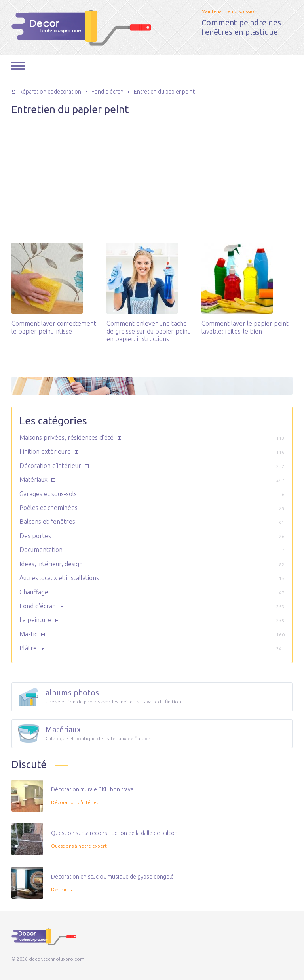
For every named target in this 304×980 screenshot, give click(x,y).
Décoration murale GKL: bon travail (93, 789)
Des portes (35, 536)
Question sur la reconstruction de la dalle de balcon (114, 833)
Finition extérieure (45, 451)
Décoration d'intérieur (50, 466)
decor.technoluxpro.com (55, 26)
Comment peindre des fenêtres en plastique (241, 27)
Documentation (41, 550)
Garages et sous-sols (48, 494)
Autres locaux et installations (59, 578)
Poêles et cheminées (48, 508)
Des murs (61, 889)
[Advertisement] (152, 175)
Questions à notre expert (79, 846)
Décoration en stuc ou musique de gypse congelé (112, 877)
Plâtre (28, 648)
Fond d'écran (38, 606)
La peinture (35, 620)
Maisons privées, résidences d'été (66, 437)
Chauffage (34, 592)
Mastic (28, 634)
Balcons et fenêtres (47, 522)
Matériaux (33, 479)
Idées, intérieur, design (51, 564)
